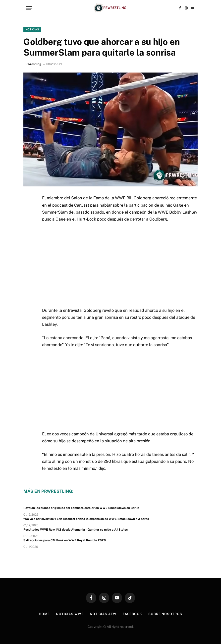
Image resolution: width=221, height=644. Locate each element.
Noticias (32, 29)
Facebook (132, 614)
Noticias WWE (70, 614)
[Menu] (29, 8)
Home (44, 614)
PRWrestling (32, 64)
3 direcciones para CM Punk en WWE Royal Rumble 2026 (65, 540)
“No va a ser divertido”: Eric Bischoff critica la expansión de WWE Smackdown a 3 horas (86, 519)
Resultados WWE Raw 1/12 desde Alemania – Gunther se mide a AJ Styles (76, 530)
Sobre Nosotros (165, 614)
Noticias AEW (103, 614)
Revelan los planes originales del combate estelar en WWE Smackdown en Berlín (81, 508)
